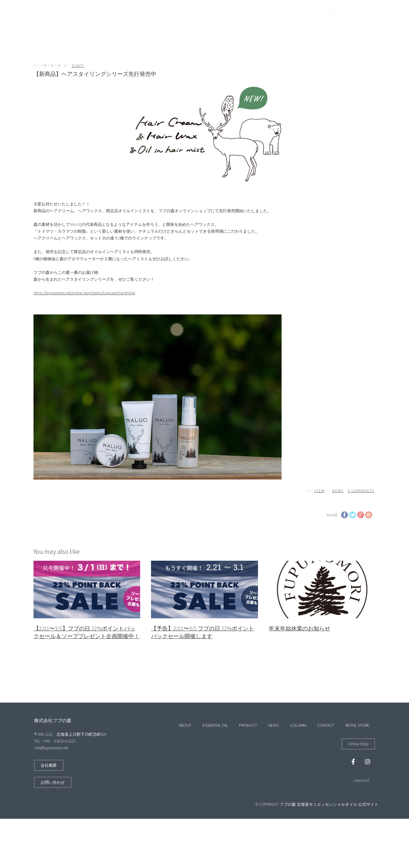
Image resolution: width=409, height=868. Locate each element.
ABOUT (126, 13)
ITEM (320, 491)
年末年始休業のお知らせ (300, 628)
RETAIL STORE (298, 13)
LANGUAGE (361, 781)
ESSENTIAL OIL (156, 13)
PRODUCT (189, 13)
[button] (49, 765)
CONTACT (267, 13)
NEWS (214, 13)
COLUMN (239, 13)
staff (78, 66)
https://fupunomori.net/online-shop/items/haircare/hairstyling (84, 293)
